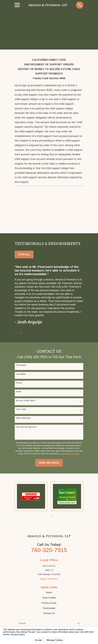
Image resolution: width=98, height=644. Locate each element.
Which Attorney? (23, 418)
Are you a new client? (26, 401)
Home (49, 593)
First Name (21, 365)
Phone (19, 383)
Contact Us (49, 614)
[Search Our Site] (79, 624)
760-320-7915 (49, 550)
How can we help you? (26, 427)
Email (18, 392)
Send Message (49, 463)
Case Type (21, 409)
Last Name (21, 374)
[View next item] (21, 333)
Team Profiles (49, 598)
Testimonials (49, 609)
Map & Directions (49, 579)
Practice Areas (49, 603)
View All (24, 254)
